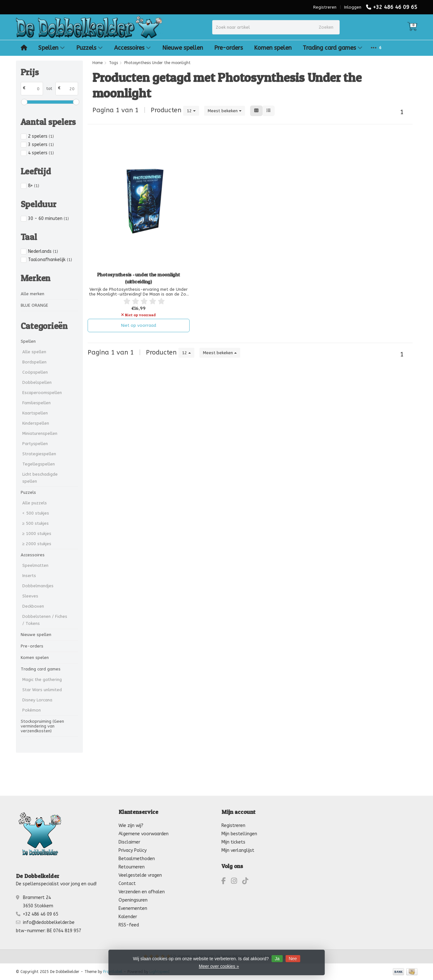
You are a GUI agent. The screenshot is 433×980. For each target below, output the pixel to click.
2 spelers (41, 136)
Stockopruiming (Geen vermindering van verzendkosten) (42, 726)
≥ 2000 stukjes (37, 544)
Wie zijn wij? (131, 826)
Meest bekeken (225, 111)
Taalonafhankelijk (50, 260)
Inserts (29, 576)
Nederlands (43, 251)
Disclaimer (129, 842)
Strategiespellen (39, 454)
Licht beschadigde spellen (40, 478)
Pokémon (32, 710)
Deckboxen (33, 606)
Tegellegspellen (39, 464)
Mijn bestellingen (239, 834)
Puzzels (90, 48)
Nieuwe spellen (183, 48)
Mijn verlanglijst (238, 850)
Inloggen (353, 7)
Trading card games (333, 48)
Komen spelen (273, 48)
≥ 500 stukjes (36, 523)
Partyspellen (35, 444)
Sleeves (30, 596)
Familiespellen (36, 403)
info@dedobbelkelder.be (49, 922)
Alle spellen (34, 352)
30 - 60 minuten (48, 219)
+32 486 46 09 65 (395, 7)
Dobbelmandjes (38, 586)
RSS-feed (129, 925)
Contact (127, 884)
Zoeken (326, 27)
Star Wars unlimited (42, 690)
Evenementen (133, 908)
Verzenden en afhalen (142, 892)
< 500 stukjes (36, 513)
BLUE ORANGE (34, 305)
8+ (34, 186)
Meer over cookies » (219, 966)
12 (191, 111)
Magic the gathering (42, 680)
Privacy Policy (133, 850)
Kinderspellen (36, 423)
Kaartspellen (35, 413)
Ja (277, 959)
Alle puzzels (35, 503)
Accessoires (133, 48)
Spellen (52, 48)
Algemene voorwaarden (144, 834)
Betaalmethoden (137, 859)
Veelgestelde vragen (140, 875)
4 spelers (41, 153)
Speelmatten (35, 565)
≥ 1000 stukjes (37, 534)
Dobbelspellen (37, 382)
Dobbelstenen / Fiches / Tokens (45, 620)
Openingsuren (133, 900)
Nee (293, 959)
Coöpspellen (35, 372)
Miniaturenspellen (40, 433)
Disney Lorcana (37, 700)
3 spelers (41, 145)
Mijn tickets (233, 842)
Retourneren (132, 867)
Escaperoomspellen (42, 393)
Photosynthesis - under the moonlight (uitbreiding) (139, 278)
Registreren (325, 7)
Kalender (128, 917)
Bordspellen (34, 362)
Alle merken (32, 294)
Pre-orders (228, 48)
